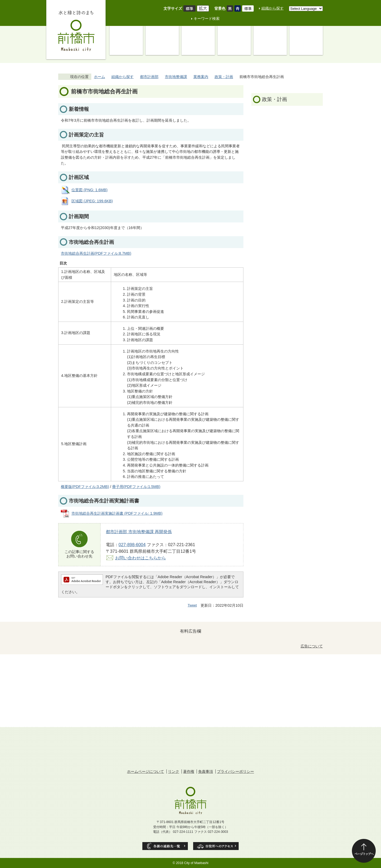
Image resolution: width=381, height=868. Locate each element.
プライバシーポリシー (235, 771)
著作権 (189, 771)
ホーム (99, 77)
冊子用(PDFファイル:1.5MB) (136, 487)
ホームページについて (146, 771)
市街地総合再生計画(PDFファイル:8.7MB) (96, 253)
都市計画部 (149, 77)
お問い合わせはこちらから (140, 558)
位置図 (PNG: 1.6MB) (89, 190)
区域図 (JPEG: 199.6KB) (92, 201)
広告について (312, 646)
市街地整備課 (176, 77)
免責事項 (206, 771)
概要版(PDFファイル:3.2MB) (85, 487)
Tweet (192, 605)
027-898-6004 (132, 545)
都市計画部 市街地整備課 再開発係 (139, 532)
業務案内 (201, 77)
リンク (174, 771)
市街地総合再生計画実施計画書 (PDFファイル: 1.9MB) (117, 513)
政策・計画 (224, 77)
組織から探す (273, 8)
